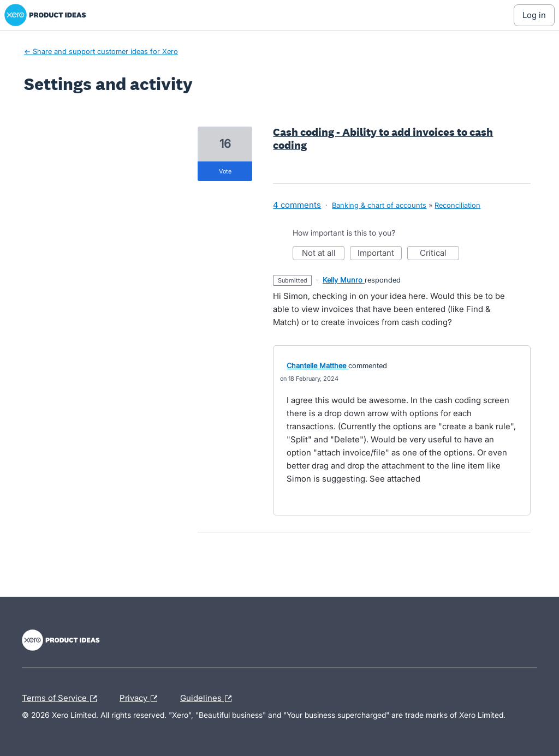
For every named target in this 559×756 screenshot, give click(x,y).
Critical (439, 254)
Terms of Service (62, 699)
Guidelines (209, 699)
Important (380, 254)
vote (225, 171)
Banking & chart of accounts (379, 205)
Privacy (141, 699)
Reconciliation (457, 205)
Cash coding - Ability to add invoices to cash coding (383, 139)
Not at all (323, 254)
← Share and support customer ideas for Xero (101, 51)
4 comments (297, 205)
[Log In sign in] (534, 15)
